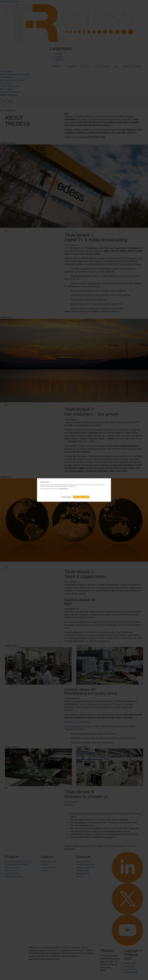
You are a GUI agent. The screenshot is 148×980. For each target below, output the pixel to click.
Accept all (85, 497)
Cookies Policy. (63, 489)
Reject (76, 497)
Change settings (66, 497)
